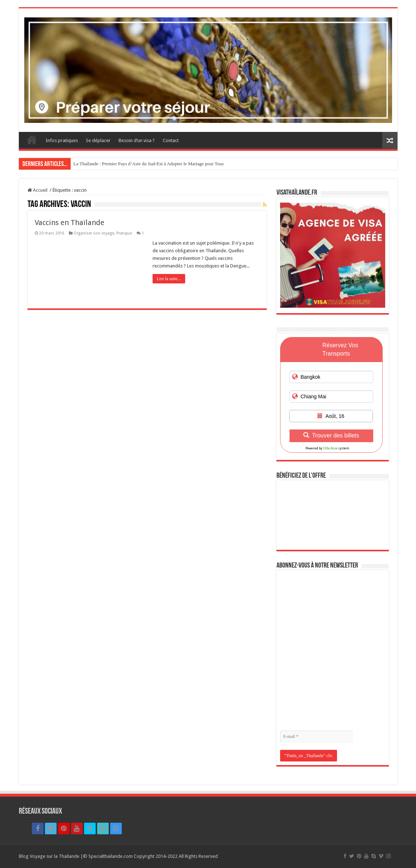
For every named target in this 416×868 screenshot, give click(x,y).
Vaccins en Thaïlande (70, 223)
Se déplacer (98, 140)
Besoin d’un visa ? (137, 140)
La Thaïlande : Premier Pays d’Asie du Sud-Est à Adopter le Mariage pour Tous (149, 164)
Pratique (124, 233)
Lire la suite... (169, 279)
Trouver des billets (331, 435)
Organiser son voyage (94, 233)
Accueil (32, 140)
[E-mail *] (316, 737)
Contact (171, 140)
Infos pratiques (62, 140)
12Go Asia (330, 448)
